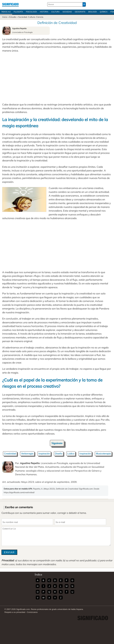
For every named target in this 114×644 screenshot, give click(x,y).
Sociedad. (23, 17)
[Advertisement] (57, 78)
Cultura (55, 12)
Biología (93, 12)
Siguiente (57, 443)
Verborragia (27, 454)
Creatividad (10, 454)
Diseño (59, 454)
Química (104, 12)
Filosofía (18, 12)
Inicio (5, 17)
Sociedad (67, 12)
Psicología (31, 12)
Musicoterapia (103, 454)
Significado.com (10, 4)
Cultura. (32, 17)
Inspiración (44, 454)
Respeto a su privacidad (15, 612)
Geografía (80, 12)
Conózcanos (32, 612)
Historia (44, 12)
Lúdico (71, 454)
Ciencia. (40, 17)
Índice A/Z (6, 12)
